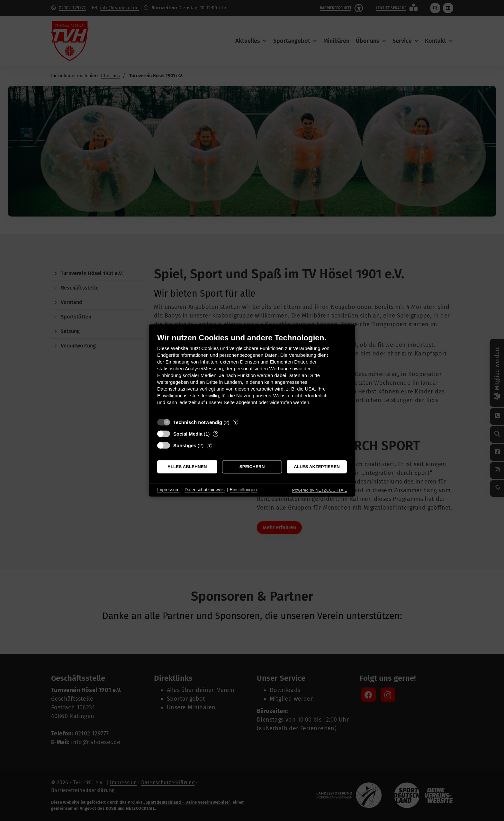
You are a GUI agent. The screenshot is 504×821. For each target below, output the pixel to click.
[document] (252, 374)
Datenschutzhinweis (205, 490)
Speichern (252, 467)
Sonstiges (185, 445)
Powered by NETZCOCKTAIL (319, 490)
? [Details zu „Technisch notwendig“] (235, 422)
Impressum (168, 490)
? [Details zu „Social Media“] (216, 434)
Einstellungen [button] (243, 490)
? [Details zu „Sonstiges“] (210, 445)
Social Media (188, 434)
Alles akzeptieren (317, 467)
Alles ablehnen (187, 467)
